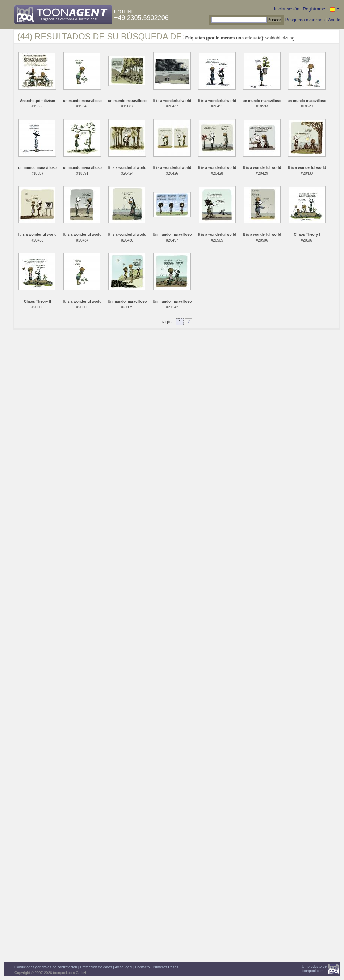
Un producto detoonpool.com (314, 969)
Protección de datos (96, 967)
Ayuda (334, 20)
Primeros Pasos (166, 967)
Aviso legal (123, 967)
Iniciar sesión (287, 9)
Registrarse (314, 9)
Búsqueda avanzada (305, 20)
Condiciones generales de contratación (46, 967)
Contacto (142, 967)
